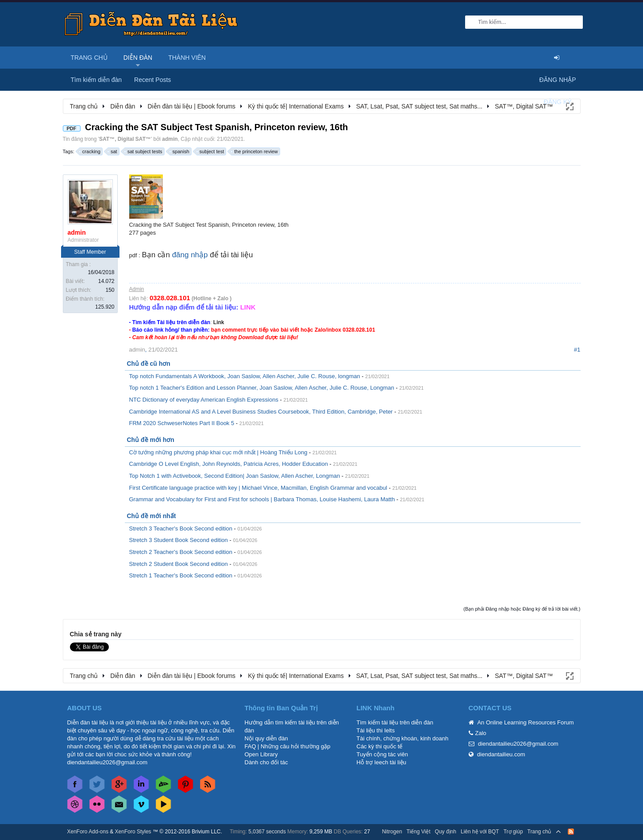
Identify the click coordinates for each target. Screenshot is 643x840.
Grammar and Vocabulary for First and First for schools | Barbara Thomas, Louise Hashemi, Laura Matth (262, 499)
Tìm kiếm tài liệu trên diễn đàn (395, 722)
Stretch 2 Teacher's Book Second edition (181, 552)
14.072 (106, 281)
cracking (90, 151)
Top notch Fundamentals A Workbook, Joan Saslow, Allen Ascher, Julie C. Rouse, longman (245, 376)
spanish (180, 151)
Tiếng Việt (419, 832)
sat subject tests (144, 151)
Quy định (446, 832)
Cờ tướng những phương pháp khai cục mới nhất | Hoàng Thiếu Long (218, 452)
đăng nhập (190, 255)
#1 (577, 350)
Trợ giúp (513, 832)
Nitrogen (392, 832)
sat (113, 151)
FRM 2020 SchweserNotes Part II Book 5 (182, 423)
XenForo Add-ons (88, 832)
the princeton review (254, 151)
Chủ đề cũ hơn (149, 364)
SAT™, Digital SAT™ (125, 139)
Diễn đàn (138, 58)
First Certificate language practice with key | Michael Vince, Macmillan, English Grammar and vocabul (258, 488)
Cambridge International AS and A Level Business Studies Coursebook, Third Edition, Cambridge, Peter (261, 412)
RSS (571, 832)
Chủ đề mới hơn (151, 440)
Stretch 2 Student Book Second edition (179, 564)
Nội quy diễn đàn (266, 738)
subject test (211, 151)
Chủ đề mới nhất (152, 516)
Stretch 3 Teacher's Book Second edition (181, 528)
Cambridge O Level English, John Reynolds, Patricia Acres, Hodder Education (229, 464)
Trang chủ (89, 58)
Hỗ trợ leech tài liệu (382, 762)
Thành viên (187, 58)
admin (170, 139)
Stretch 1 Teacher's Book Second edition (181, 575)
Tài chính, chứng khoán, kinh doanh (403, 738)
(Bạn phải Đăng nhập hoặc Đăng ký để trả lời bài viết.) (522, 609)
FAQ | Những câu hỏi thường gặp (288, 746)
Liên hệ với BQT (480, 832)
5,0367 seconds (267, 832)
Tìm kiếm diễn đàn (96, 80)
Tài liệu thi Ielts (376, 730)
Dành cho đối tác (266, 762)
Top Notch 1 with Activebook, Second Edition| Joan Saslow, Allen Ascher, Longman (235, 476)
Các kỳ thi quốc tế (380, 746)
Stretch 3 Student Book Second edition (179, 540)
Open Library (261, 754)
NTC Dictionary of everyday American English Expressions (204, 400)
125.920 (105, 307)
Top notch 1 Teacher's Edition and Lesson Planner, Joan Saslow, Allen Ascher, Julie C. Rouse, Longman (262, 388)
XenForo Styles (133, 832)
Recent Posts (152, 80)
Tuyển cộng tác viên (382, 754)
